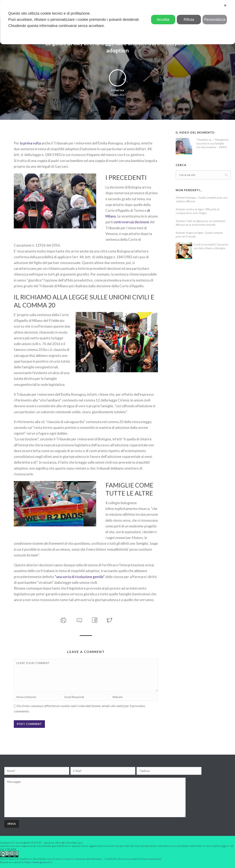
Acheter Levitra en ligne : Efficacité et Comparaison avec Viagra (198, 211)
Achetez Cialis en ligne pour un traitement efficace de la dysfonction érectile (201, 223)
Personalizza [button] (215, 20)
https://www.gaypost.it (38, 862)
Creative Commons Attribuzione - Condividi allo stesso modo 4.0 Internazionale (112, 859)
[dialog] (117, 22)
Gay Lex (119, 90)
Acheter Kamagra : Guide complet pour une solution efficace (202, 199)
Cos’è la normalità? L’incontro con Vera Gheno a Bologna (211, 246)
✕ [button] (225, 6)
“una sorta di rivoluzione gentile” (80, 577)
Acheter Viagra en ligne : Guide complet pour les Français (199, 235)
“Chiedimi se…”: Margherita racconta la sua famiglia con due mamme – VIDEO (212, 143)
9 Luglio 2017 (118, 95)
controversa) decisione (131, 222)
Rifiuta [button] (189, 20)
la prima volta (30, 143)
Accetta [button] (163, 20)
